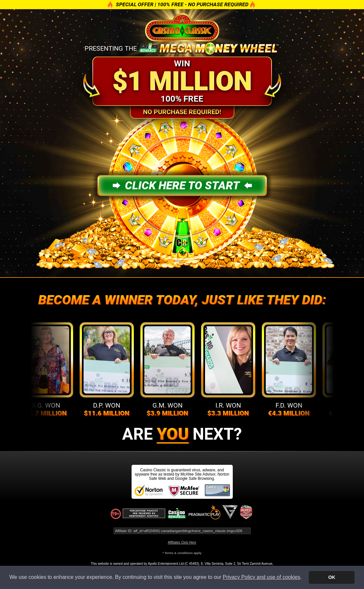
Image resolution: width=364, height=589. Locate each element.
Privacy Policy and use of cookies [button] (261, 577)
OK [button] (332, 577)
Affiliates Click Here (182, 542)
